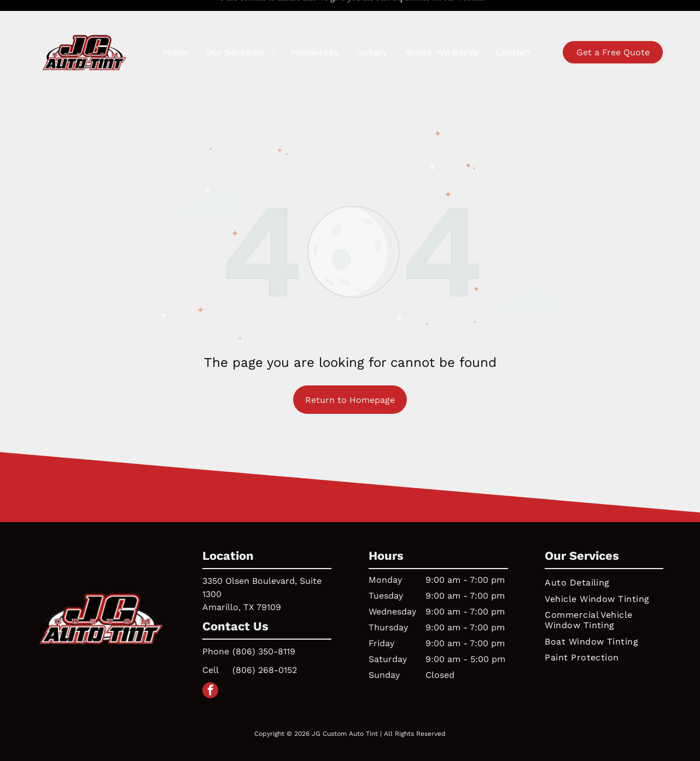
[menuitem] (176, 31)
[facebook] (210, 664)
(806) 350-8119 (264, 624)
